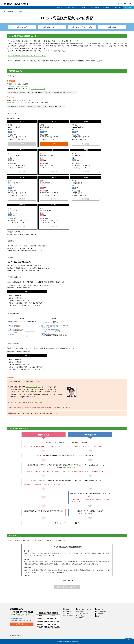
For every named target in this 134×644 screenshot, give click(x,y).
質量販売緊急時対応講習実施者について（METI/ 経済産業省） (27, 56)
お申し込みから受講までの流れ (80, 27)
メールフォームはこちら (38, 89)
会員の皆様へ (107, 7)
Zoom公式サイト (16, 103)
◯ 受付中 (54, 144)
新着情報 (67, 610)
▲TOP (128, 640)
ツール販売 (128, 7)
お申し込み (107, 27)
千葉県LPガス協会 (16, 4)
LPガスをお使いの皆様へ (85, 610)
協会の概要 (60, 7)
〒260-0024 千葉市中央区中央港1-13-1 (19, 87)
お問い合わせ (117, 7)
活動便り (99, 616)
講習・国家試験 (95, 7)
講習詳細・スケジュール (54, 27)
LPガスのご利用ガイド (72, 7)
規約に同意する (67, 581)
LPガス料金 (79, 616)
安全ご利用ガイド (81, 612)
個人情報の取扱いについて (16, 636)
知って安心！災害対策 (82, 614)
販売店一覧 (85, 7)
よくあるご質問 (80, 617)
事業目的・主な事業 (68, 616)
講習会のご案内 (27, 27)
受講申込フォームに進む (67, 587)
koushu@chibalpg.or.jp (34, 387)
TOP (5, 11)
